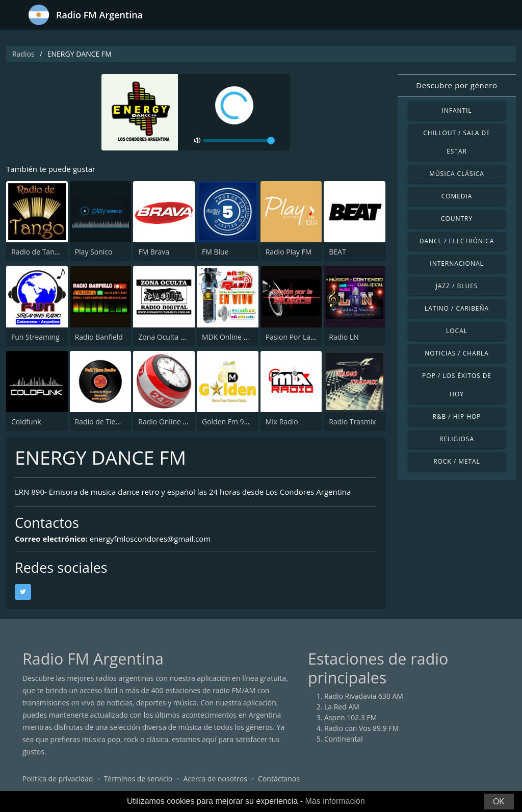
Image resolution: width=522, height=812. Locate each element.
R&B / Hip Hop (457, 416)
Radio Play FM (289, 252)
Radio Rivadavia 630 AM (364, 696)
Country (457, 219)
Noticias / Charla (457, 353)
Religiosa (457, 439)
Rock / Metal (457, 461)
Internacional (456, 263)
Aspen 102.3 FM (350, 717)
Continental (344, 739)
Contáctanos (279, 779)
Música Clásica (457, 174)
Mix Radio (282, 422)
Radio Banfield (99, 337)
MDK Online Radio (232, 337)
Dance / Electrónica (457, 241)
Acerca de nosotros (215, 779)
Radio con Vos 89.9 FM (361, 728)
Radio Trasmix (352, 422)
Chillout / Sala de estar (456, 142)
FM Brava (154, 252)
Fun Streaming (35, 337)
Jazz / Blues (457, 286)
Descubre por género (456, 85)
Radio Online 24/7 (168, 422)
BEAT (337, 252)
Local (457, 331)
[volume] (239, 141)
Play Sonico (94, 252)
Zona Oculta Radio (169, 337)
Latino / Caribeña (457, 308)
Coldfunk (26, 422)
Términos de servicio (138, 779)
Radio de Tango (37, 252)
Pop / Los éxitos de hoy (457, 385)
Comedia (457, 196)
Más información (335, 801)
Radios (23, 54)
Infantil (456, 110)
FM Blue (215, 252)
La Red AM (342, 707)
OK (499, 802)
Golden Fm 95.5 (228, 422)
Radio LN (344, 337)
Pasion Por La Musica (301, 337)
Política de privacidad (58, 779)
